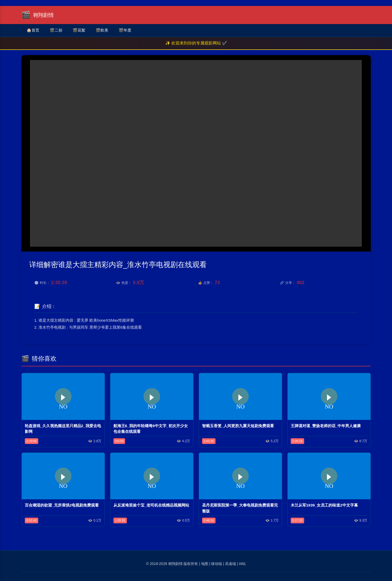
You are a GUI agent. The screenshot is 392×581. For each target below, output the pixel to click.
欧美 (102, 30)
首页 (33, 30)
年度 (125, 30)
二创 (56, 30)
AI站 (242, 564)
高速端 (230, 564)
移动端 (217, 564)
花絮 (79, 30)
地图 (205, 564)
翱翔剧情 (175, 564)
